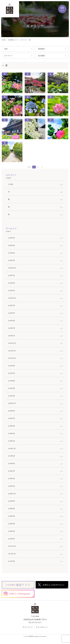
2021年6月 (12, 381)
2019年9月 (12, 456)
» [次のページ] (42, 167)
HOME (4, 40)
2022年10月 (12, 298)
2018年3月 (12, 531)
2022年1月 (12, 336)
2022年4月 (12, 321)
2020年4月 (12, 433)
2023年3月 (12, 283)
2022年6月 (12, 313)
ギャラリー (24, 40)
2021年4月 (12, 388)
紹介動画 (41, 56)
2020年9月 (12, 411)
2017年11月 (12, 554)
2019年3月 (12, 486)
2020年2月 (12, 441)
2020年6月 (12, 426)
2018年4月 (12, 524)
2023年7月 (12, 276)
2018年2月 (12, 539)
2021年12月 (12, 343)
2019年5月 (12, 479)
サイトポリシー (42, 627)
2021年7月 (12, 373)
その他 (10, 184)
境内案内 (41, 49)
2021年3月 (12, 396)
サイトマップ (28, 627)
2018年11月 (12, 494)
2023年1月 (12, 291)
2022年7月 (12, 306)
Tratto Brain (43, 636)
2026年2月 (12, 245)
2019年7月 (12, 471)
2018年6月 (12, 516)
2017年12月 (12, 546)
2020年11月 (12, 403)
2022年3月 (12, 328)
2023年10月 (12, 268)
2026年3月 (12, 238)
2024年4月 (12, 260)
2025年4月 (12, 253)
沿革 (6, 49)
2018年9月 (12, 501)
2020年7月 (12, 418)
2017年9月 (12, 561)
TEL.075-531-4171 (35, 623)
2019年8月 (12, 464)
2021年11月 (12, 351)
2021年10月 (12, 358)
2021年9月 (12, 366)
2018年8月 (12, 509)
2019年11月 (12, 449)
